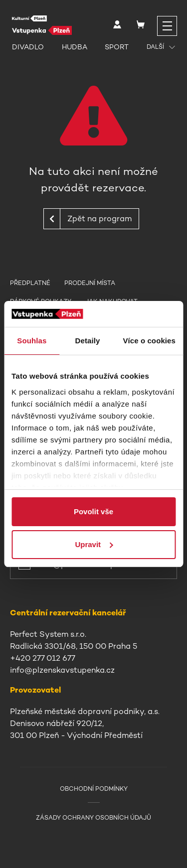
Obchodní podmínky (94, 789)
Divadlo (28, 47)
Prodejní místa (90, 283)
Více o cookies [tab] (149, 341)
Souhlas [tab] (32, 341)
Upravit (94, 544)
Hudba (75, 47)
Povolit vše (93, 511)
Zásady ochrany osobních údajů (93, 818)
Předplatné (30, 283)
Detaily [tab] (88, 341)
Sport (117, 47)
